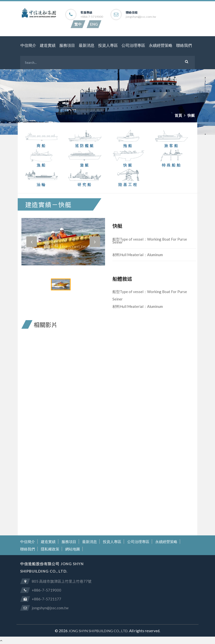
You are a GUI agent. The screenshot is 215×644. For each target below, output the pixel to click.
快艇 (191, 115)
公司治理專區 (133, 45)
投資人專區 (108, 45)
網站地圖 (73, 549)
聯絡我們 (184, 45)
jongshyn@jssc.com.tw (141, 17)
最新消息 (87, 45)
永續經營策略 (161, 45)
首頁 (178, 115)
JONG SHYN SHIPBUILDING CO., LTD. (98, 631)
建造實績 (48, 45)
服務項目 (67, 45)
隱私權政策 (50, 549)
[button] (32, 242)
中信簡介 (28, 45)
